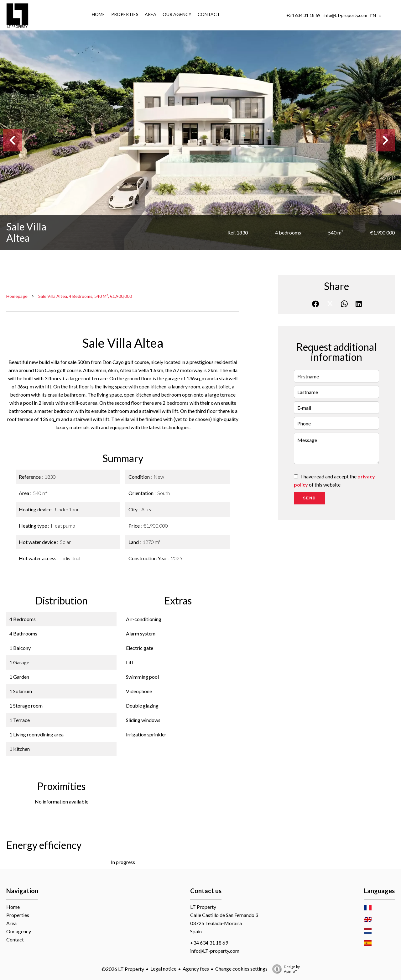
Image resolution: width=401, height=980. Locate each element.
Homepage (17, 296)
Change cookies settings (241, 969)
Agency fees (196, 969)
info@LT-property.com (345, 15)
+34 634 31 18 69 (303, 15)
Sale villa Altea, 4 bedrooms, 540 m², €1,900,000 (85, 296)
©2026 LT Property (123, 969)
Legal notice (163, 969)
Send (309, 498)
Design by (284, 969)
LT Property (203, 907)
